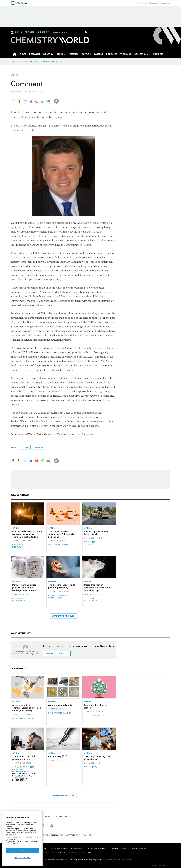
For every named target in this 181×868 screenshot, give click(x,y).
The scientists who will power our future (24, 758)
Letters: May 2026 (58, 756)
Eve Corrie (58, 596)
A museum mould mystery (61, 705)
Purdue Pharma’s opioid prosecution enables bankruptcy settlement (24, 588)
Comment (39, 447)
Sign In (18, 32)
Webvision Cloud (165, 865)
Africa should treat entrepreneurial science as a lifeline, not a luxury (27, 708)
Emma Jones (55, 598)
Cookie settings (23, 858)
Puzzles (60, 61)
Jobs (37, 61)
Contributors (60, 817)
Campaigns (77, 849)
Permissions (87, 835)
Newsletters (27, 61)
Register (30, 32)
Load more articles (63, 616)
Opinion (14, 75)
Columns (25, 447)
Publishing (142, 3)
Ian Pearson (20, 92)
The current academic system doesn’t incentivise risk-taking (62, 534)
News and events (59, 849)
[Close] (39, 815)
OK (22, 850)
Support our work (139, 849)
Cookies (44, 835)
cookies (129, 860)
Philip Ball (94, 767)
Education (153, 3)
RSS (72, 817)
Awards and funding (96, 849)
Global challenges (118, 849)
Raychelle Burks (62, 713)
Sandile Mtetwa (26, 719)
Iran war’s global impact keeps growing (96, 533)
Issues (48, 817)
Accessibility (72, 835)
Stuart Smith (60, 545)
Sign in (49, 653)
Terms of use (57, 835)
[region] (22, 838)
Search (86, 32)
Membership (165, 3)
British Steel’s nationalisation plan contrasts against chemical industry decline (27, 534)
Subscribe (43, 32)
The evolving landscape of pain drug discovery (62, 586)
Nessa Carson (96, 716)
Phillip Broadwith (19, 546)
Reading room (48, 61)
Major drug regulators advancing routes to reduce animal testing (98, 588)
